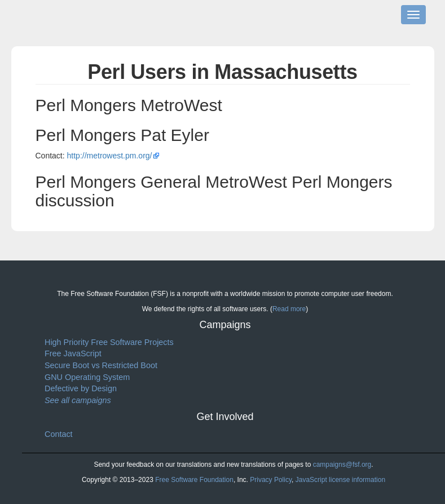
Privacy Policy (271, 480)
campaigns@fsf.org (342, 465)
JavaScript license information (340, 480)
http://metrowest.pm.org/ (110, 156)
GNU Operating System (87, 377)
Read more (289, 309)
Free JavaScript (73, 353)
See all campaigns (78, 400)
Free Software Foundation (194, 480)
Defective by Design (81, 388)
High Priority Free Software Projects (109, 342)
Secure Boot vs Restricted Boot (101, 365)
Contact (59, 434)
